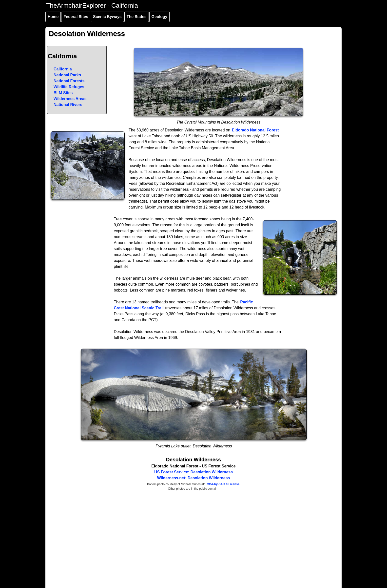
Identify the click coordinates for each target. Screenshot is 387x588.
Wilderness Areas (70, 99)
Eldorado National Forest (255, 130)
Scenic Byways (107, 17)
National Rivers (68, 105)
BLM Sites (63, 93)
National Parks (67, 75)
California (63, 69)
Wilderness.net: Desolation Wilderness (194, 478)
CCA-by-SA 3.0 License (223, 484)
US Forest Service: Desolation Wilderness (193, 472)
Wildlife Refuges (69, 87)
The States (137, 17)
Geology (159, 17)
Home (53, 17)
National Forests (69, 81)
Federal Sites (76, 17)
